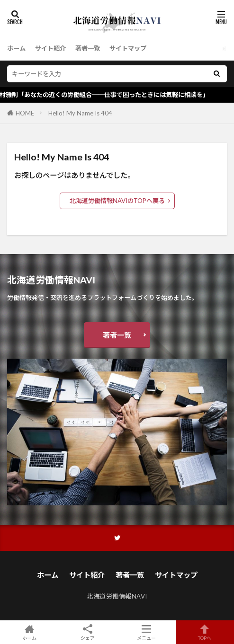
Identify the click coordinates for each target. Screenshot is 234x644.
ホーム (16, 48)
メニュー (146, 632)
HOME (25, 113)
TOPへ (205, 632)
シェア (88, 632)
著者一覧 (88, 48)
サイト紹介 (50, 48)
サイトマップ (128, 48)
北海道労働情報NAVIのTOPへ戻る (117, 201)
